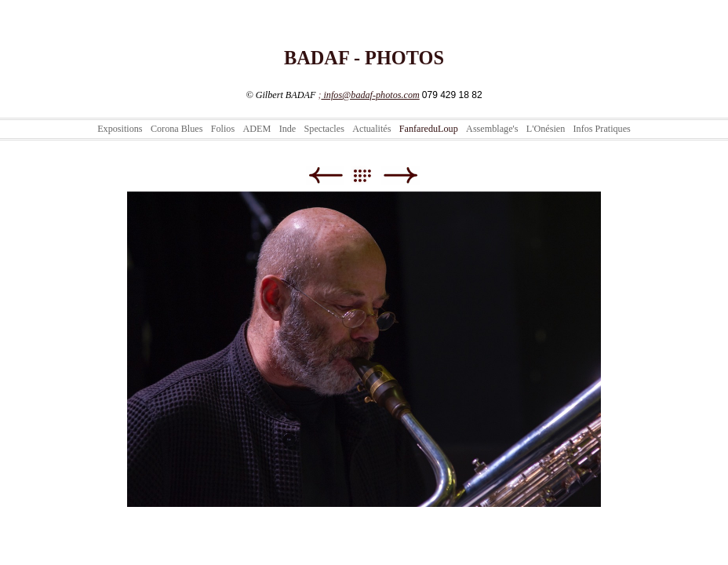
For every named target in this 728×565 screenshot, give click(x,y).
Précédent (325, 175)
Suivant (400, 175)
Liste (370, 175)
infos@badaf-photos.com (370, 95)
